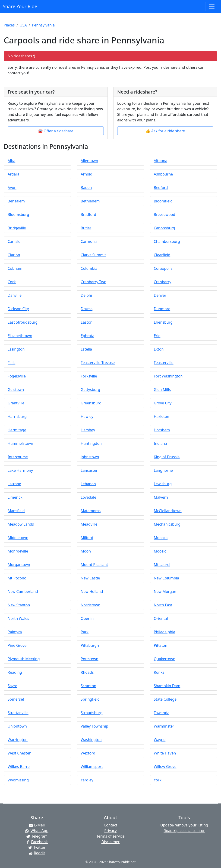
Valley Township (94, 726)
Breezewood (165, 215)
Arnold (86, 174)
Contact (110, 825)
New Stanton (19, 605)
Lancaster (89, 470)
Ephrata (87, 336)
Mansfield (16, 511)
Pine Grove (17, 645)
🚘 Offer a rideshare (56, 131)
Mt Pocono (17, 578)
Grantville (16, 403)
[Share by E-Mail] (37, 825)
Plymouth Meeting (24, 659)
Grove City (163, 403)
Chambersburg (167, 241)
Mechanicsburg (167, 524)
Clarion (14, 255)
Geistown (16, 390)
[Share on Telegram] (37, 836)
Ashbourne (163, 174)
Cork (12, 282)
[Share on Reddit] (37, 853)
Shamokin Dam (167, 686)
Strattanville (18, 713)
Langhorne (163, 470)
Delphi (86, 295)
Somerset (16, 699)
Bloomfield (163, 201)
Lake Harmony (20, 470)
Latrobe (14, 484)
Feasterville (164, 363)
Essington (16, 349)
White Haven (165, 753)
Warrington (18, 740)
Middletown (18, 538)
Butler (86, 228)
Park (85, 632)
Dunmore (162, 309)
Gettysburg (90, 390)
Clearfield (162, 255)
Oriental (161, 618)
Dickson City (18, 309)
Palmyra (15, 632)
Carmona (89, 241)
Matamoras (91, 511)
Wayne (160, 740)
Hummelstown (20, 443)
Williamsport (92, 767)
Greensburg (91, 403)
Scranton (88, 686)
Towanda (162, 713)
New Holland (92, 592)
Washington (91, 740)
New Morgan (165, 592)
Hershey (88, 430)
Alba (11, 161)
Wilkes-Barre (19, 767)
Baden (86, 188)
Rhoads (87, 672)
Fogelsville (17, 376)
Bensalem (16, 201)
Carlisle (14, 241)
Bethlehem (90, 201)
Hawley (87, 416)
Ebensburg (163, 322)
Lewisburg (163, 484)
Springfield (90, 699)
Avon (12, 188)
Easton (87, 322)
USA (23, 25)
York (158, 780)
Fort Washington (168, 376)
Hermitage (17, 430)
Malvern (161, 497)
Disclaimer (110, 842)
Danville (15, 295)
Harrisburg (17, 416)
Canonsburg (164, 228)
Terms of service (110, 836)
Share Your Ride (20, 6)
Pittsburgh (90, 645)
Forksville (89, 376)
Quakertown (165, 659)
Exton (159, 349)
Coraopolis (163, 268)
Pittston (161, 645)
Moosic (160, 551)
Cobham (15, 268)
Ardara (14, 174)
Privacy (110, 831)
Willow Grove (165, 767)
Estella (86, 349)
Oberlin (87, 618)
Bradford (88, 215)
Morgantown (19, 565)
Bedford (161, 188)
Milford (87, 538)
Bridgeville (17, 228)
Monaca (161, 538)
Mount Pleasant (94, 565)
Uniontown (17, 726)
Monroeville (18, 551)
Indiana (160, 443)
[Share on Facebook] (37, 842)
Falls (11, 363)
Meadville (89, 524)
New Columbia (166, 578)
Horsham (162, 430)
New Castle (90, 578)
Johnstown (90, 457)
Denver (160, 295)
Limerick (15, 497)
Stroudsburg (92, 713)
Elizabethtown (20, 336)
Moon (86, 551)
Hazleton (162, 416)
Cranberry (163, 282)
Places (9, 25)
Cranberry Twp (93, 282)
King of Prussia (167, 457)
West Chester (19, 753)
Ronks (159, 672)
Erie (157, 336)
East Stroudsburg (23, 322)
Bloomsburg (18, 215)
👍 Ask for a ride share (165, 131)
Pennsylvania (43, 25)
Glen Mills (162, 390)
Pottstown (89, 659)
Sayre (12, 686)
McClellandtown (168, 511)
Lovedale (88, 497)
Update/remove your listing (184, 825)
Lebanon (88, 484)
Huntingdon (91, 443)
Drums (87, 309)
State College (165, 699)
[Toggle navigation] (212, 7)
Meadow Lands (21, 524)
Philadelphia (165, 632)
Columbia (89, 268)
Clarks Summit (93, 255)
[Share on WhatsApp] (37, 831)
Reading (15, 672)
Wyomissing (18, 780)
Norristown (90, 605)
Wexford (88, 753)
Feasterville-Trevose (98, 363)
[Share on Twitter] (37, 847)
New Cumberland (23, 592)
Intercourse (18, 457)
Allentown (89, 161)
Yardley (87, 780)
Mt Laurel (162, 565)
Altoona (161, 161)
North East (163, 605)
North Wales (18, 618)
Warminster (164, 726)
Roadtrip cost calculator (184, 831)
